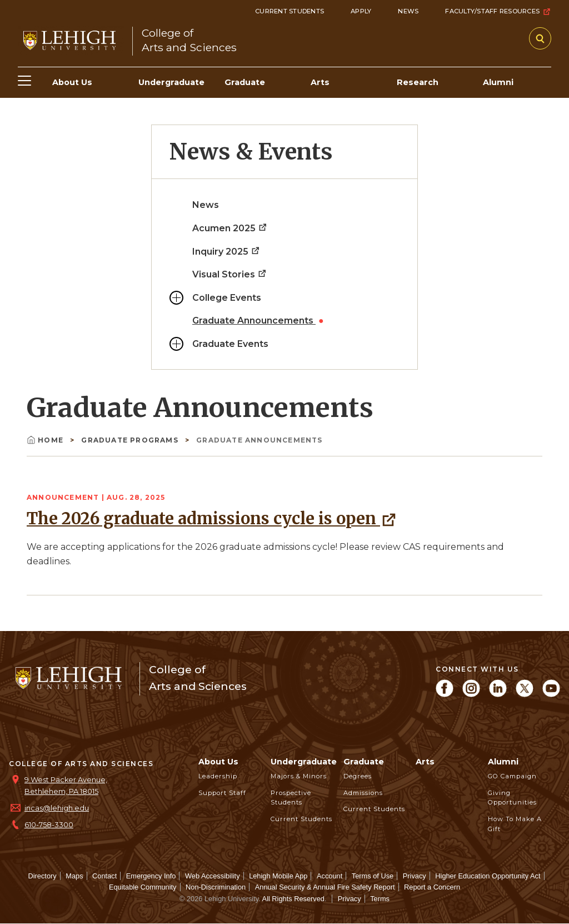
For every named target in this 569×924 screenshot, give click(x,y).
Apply (361, 11)
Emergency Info (151, 876)
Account (330, 876)
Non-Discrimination (216, 887)
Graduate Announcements (254, 321)
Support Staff (222, 793)
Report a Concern (432, 887)
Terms (380, 899)
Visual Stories (230, 274)
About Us (218, 762)
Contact (104, 876)
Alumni (503, 762)
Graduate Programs (131, 440)
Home (46, 440)
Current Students (290, 11)
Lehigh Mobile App (278, 876)
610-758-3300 (49, 825)
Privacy (415, 876)
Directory (42, 876)
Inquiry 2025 (226, 252)
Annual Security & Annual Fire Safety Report (325, 887)
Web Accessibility (213, 876)
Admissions (363, 793)
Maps (74, 876)
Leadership (218, 776)
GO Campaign (512, 776)
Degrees (358, 776)
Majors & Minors (299, 776)
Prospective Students (291, 798)
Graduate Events (230, 344)
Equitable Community (143, 887)
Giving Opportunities (512, 798)
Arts (425, 762)
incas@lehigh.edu (57, 808)
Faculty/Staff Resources (498, 12)
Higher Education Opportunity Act (488, 876)
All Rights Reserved (293, 899)
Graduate (364, 762)
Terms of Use (373, 876)
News (408, 11)
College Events (227, 298)
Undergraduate (304, 762)
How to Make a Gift (515, 824)
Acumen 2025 (230, 228)
